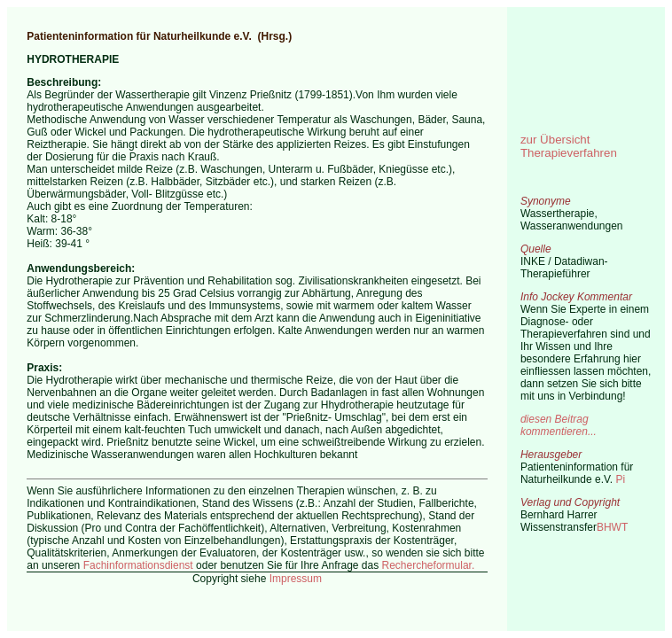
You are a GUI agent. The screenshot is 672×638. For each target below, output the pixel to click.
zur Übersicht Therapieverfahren (569, 146)
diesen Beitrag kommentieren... (559, 425)
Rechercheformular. (429, 565)
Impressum (296, 579)
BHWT (612, 527)
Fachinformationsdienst (138, 565)
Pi (621, 479)
